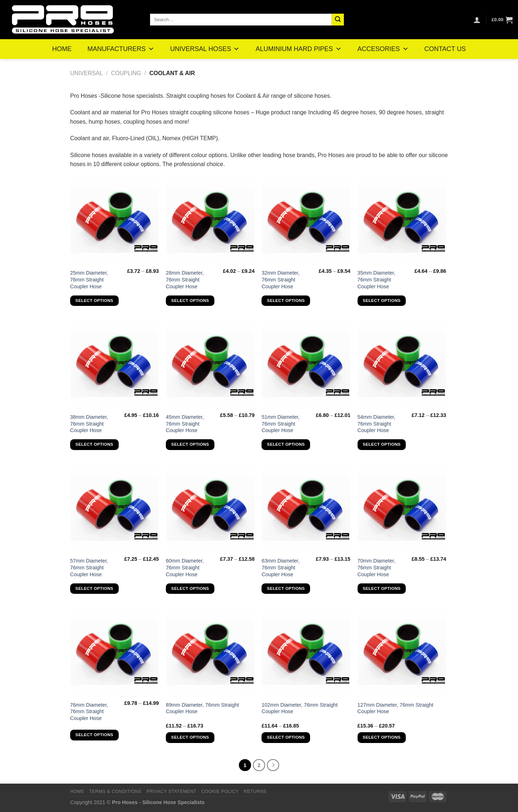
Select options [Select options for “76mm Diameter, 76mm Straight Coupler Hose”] (94, 735)
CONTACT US (445, 49)
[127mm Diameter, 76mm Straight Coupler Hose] (402, 653)
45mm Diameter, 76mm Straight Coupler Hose (185, 424)
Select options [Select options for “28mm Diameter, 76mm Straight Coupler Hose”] (190, 301)
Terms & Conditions (115, 792)
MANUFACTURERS (121, 49)
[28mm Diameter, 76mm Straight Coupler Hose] (210, 221)
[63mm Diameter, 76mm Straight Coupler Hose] (306, 509)
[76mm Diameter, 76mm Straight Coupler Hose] (115, 653)
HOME (62, 49)
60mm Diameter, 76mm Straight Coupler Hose (185, 567)
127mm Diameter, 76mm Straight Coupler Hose (396, 708)
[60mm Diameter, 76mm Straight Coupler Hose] (210, 509)
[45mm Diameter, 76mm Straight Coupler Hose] (210, 365)
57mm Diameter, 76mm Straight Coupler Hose (89, 567)
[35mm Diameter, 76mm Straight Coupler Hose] (402, 221)
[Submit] (338, 20)
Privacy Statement (171, 792)
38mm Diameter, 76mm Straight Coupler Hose (89, 424)
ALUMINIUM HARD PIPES (298, 49)
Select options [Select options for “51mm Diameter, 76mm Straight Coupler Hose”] (286, 444)
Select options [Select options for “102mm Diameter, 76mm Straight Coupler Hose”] (286, 737)
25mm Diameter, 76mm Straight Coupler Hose (89, 279)
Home (77, 792)
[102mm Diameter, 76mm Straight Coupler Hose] (306, 653)
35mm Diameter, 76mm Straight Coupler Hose (377, 279)
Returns (255, 792)
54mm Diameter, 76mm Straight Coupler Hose (377, 424)
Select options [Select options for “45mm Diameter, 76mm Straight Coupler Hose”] (190, 444)
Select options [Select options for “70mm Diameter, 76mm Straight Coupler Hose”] (381, 588)
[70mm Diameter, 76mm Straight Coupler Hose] (402, 509)
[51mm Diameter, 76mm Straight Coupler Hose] (306, 365)
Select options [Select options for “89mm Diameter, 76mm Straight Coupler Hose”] (190, 737)
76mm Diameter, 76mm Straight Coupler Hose (89, 712)
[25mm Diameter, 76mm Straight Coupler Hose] (115, 221)
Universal (87, 73)
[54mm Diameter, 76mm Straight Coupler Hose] (402, 365)
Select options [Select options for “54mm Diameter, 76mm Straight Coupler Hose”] (381, 444)
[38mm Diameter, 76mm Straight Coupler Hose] (115, 365)
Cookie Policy (220, 792)
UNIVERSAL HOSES (205, 49)
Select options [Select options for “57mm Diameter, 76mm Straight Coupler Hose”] (94, 588)
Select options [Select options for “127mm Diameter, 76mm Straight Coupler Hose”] (381, 737)
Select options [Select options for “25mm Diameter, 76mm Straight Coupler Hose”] (94, 301)
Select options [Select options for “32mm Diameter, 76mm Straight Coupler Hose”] (286, 301)
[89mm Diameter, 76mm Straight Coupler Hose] (210, 653)
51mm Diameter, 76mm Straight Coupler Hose (281, 424)
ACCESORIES (383, 49)
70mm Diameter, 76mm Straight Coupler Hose (377, 567)
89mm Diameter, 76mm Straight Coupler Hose (202, 708)
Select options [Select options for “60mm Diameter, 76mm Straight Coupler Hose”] (190, 588)
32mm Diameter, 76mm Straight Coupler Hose (281, 279)
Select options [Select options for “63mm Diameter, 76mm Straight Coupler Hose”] (286, 588)
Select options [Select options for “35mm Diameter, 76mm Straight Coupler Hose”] (381, 301)
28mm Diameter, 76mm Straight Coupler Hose (185, 279)
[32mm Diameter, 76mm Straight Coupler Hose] (306, 221)
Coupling (126, 73)
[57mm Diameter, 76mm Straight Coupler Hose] (115, 509)
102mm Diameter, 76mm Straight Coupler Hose (299, 708)
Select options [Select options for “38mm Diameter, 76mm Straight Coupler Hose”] (94, 444)
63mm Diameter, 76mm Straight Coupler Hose (281, 567)
